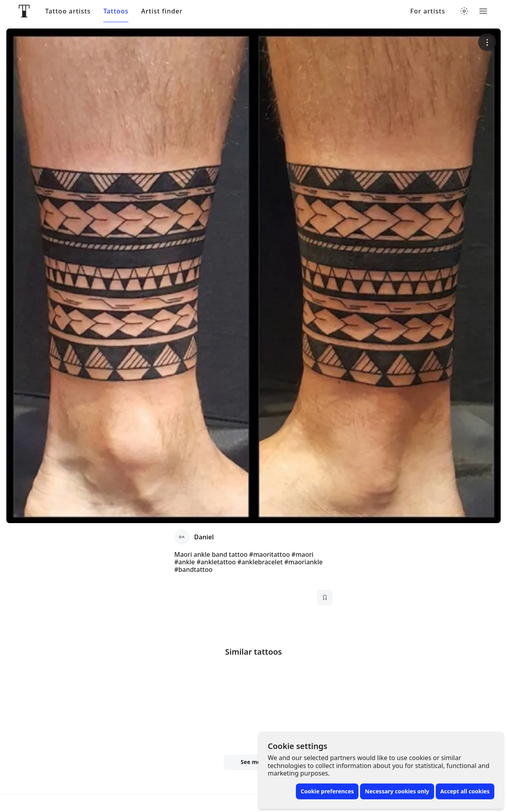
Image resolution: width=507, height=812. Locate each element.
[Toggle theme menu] (464, 11)
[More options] (487, 42)
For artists (428, 11)
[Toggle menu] (483, 11)
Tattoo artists (68, 11)
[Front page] (24, 11)
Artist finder (162, 11)
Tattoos (116, 11)
